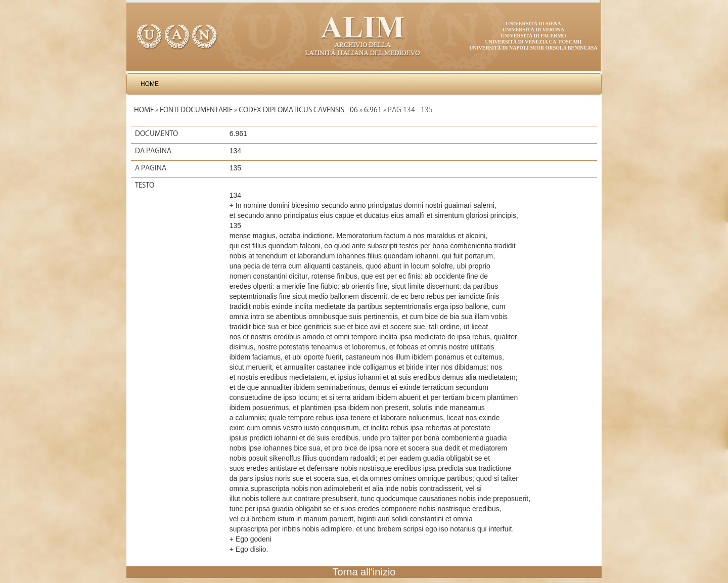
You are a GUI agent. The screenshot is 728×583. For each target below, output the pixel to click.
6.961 (373, 110)
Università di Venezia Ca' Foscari (534, 42)
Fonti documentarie (196, 110)
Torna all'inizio (364, 572)
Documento (156, 133)
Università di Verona (533, 30)
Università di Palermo (533, 36)
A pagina (151, 168)
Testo (145, 185)
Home (150, 84)
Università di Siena (533, 24)
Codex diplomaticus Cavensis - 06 (298, 110)
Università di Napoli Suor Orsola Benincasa (533, 48)
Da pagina (153, 151)
